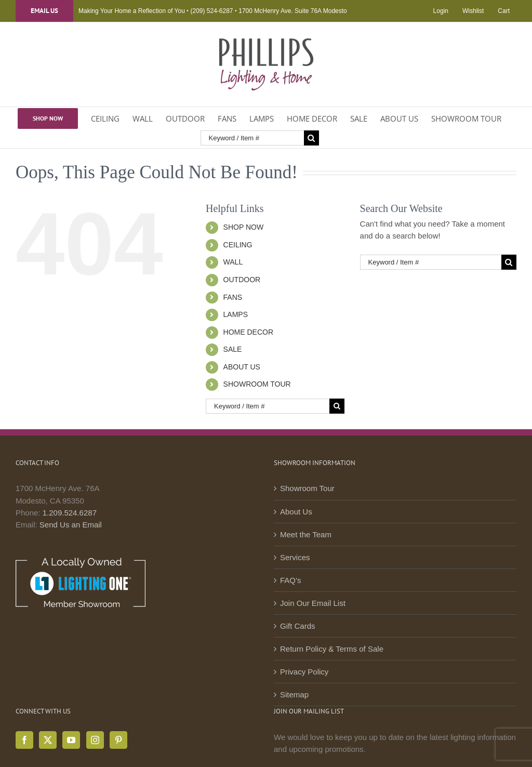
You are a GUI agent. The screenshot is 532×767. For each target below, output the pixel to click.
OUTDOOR (242, 280)
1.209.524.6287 (70, 513)
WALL (233, 262)
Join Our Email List (313, 603)
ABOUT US (242, 367)
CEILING (238, 245)
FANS (233, 297)
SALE (233, 349)
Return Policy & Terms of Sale (332, 649)
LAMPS (236, 314)
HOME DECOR (248, 332)
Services (295, 557)
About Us (296, 512)
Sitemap (294, 695)
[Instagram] (95, 740)
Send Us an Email (71, 525)
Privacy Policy (304, 672)
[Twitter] (48, 740)
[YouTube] (71, 740)
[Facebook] (24, 740)
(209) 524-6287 (211, 11)
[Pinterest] (118, 740)
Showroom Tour (307, 488)
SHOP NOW (244, 227)
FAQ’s (291, 580)
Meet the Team (306, 534)
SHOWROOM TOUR (257, 384)
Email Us (44, 11)
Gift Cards (298, 626)
